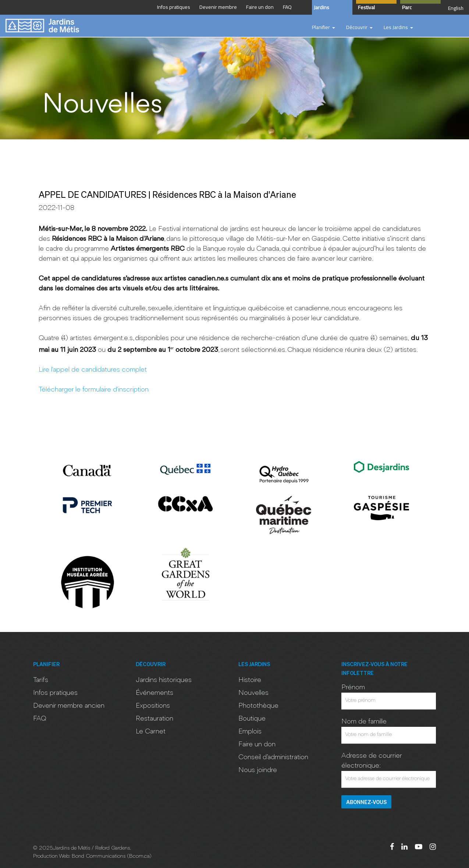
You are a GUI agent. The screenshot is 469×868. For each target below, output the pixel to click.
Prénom (353, 687)
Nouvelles (253, 693)
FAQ (40, 719)
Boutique (252, 719)
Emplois (250, 732)
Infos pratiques (55, 693)
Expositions (153, 706)
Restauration (154, 719)
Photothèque (258, 706)
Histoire (250, 680)
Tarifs (41, 680)
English (456, 8)
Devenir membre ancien (69, 706)
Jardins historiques (164, 680)
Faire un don (257, 744)
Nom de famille (364, 722)
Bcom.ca (139, 856)
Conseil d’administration (273, 757)
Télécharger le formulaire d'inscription (94, 390)
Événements (154, 693)
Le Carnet (151, 732)
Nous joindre (258, 770)
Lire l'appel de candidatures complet (93, 370)
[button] (324, 28)
